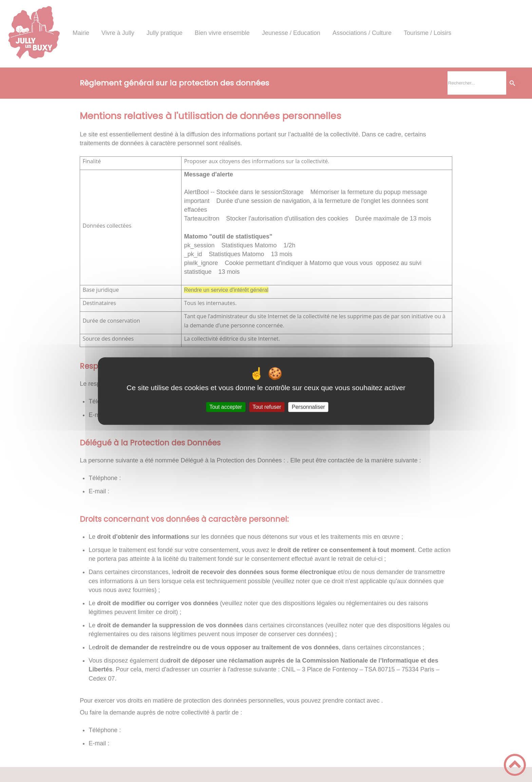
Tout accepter (226, 407)
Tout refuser (267, 407)
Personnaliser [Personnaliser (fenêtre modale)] (308, 407)
